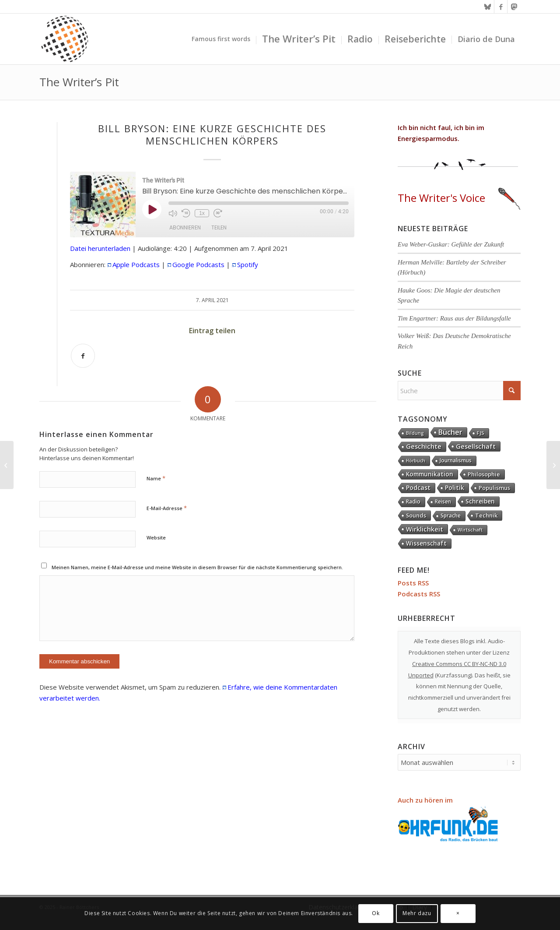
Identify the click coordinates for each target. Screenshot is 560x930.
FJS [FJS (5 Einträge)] (481, 433)
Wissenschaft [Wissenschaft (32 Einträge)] (426, 543)
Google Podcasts (198, 264)
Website (156, 537)
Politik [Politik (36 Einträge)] (455, 488)
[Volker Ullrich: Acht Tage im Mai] (553, 465)
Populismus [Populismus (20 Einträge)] (494, 488)
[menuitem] (221, 39)
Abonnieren (185, 227)
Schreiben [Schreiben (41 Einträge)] (480, 501)
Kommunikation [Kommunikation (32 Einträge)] (430, 474)
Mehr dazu (417, 913)
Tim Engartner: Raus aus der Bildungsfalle (454, 318)
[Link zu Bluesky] (488, 7)
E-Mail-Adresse (167, 508)
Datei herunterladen (100, 248)
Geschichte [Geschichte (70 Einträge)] (424, 446)
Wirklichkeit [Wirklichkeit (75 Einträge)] (425, 529)
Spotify (248, 264)
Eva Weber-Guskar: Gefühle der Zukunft (451, 244)
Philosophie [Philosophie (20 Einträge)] (484, 474)
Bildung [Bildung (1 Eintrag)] (415, 433)
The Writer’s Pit (79, 82)
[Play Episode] (152, 209)
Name (156, 478)
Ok (376, 913)
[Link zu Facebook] (501, 7)
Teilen (219, 227)
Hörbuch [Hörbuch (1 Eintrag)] (416, 461)
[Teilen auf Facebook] (83, 356)
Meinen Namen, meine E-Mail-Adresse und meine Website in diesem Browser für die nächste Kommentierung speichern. (197, 567)
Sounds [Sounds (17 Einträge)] (416, 515)
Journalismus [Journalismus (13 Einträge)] (456, 460)
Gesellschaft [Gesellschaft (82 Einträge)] (476, 446)
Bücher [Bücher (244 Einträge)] (450, 432)
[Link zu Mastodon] (514, 7)
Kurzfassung (454, 675)
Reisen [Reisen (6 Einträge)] (443, 502)
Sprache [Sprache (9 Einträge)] (451, 516)
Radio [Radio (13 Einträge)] (413, 502)
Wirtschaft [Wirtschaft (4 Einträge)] (470, 530)
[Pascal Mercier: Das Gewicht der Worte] (7, 465)
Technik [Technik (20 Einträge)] (486, 515)
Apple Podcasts (136, 264)
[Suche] (459, 391)
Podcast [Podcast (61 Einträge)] (418, 488)
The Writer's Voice (459, 198)
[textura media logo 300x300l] (65, 39)
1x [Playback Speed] (202, 213)
